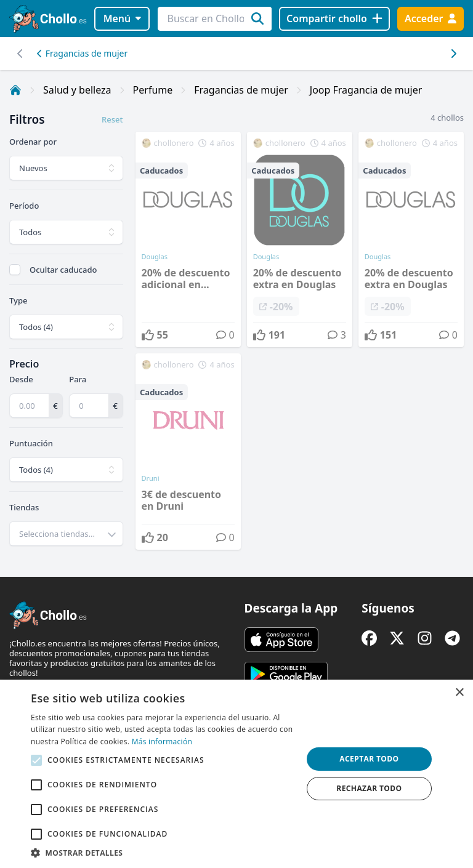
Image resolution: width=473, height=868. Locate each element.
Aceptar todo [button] (369, 759)
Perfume (153, 90)
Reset (112, 119)
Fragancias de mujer (82, 53)
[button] (163, 853)
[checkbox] (15, 270)
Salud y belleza (77, 90)
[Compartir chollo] (334, 19)
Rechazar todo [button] (369, 788)
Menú (122, 18)
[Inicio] (15, 90)
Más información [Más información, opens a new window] (162, 741)
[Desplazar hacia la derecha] (20, 54)
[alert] (236, 774)
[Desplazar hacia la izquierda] (453, 54)
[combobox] (66, 534)
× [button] (459, 693)
